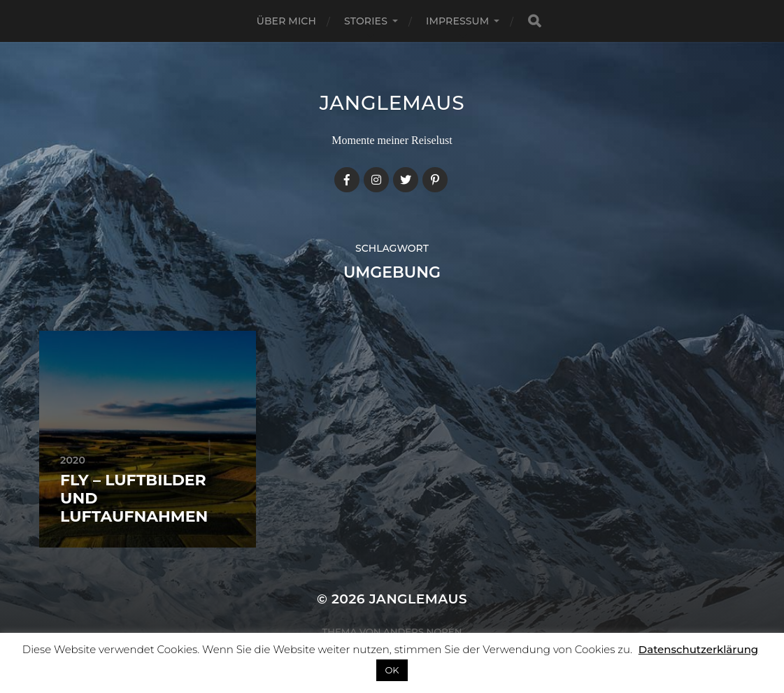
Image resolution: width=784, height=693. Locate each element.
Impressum (457, 21)
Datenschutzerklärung (698, 649)
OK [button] (392, 670)
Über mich (286, 21)
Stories (366, 21)
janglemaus (392, 103)
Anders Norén (422, 631)
